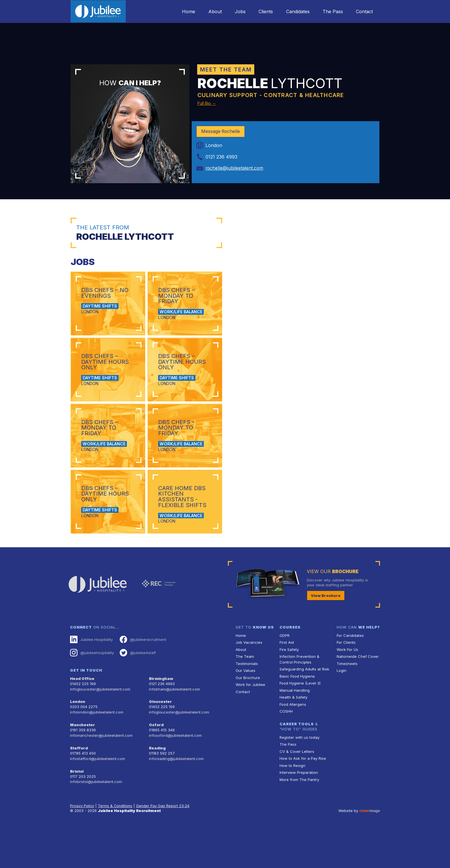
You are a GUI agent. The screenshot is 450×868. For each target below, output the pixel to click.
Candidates (296, 11)
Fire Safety (289, 693)
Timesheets (347, 707)
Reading (157, 790)
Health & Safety (293, 740)
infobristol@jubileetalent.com (96, 822)
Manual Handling (294, 733)
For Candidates (350, 679)
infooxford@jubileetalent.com (175, 777)
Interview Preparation (298, 815)
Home (184, 11)
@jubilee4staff (137, 696)
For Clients (346, 686)
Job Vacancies (249, 686)
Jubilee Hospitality (91, 683)
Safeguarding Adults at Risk (304, 713)
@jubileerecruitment (142, 683)
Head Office (82, 722)
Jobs (237, 11)
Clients (263, 11)
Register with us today (299, 780)
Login (341, 714)
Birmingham (161, 722)
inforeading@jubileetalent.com (176, 800)
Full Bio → (209, 103)
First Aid (287, 686)
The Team (245, 700)
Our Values (245, 714)
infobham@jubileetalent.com (174, 732)
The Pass (332, 11)
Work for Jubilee (250, 728)
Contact (364, 11)
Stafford (78, 790)
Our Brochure (247, 721)
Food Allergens (293, 747)
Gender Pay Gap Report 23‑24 (164, 846)
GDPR (285, 679)
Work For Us (347, 693)
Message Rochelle (221, 132)
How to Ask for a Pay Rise (303, 801)
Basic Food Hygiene (297, 719)
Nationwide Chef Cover (357, 700)
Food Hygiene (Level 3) (300, 727)
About (211, 11)
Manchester (82, 767)
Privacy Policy (83, 846)
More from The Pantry (299, 822)
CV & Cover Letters (297, 794)
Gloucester (160, 744)
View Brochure (325, 639)
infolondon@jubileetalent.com (96, 755)
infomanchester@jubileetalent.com (101, 777)
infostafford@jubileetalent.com (97, 800)
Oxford (156, 767)
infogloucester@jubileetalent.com (100, 732)
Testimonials (247, 707)
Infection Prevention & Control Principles (299, 703)
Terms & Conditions (116, 846)
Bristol (76, 812)
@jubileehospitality (92, 696)
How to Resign (292, 808)
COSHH (286, 754)
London (78, 744)
